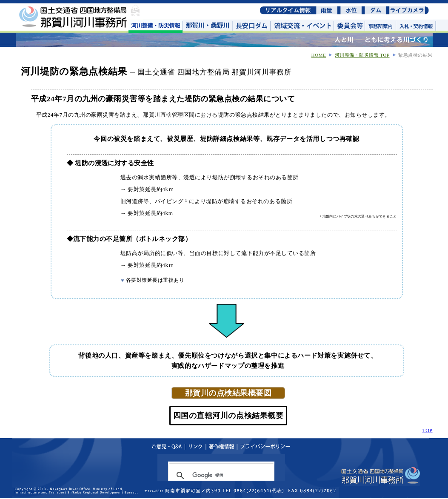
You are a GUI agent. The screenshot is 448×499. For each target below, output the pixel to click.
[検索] (220, 476)
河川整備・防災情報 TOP (362, 55)
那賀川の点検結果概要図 (228, 393)
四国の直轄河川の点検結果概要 (228, 416)
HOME (318, 55)
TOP (428, 430)
